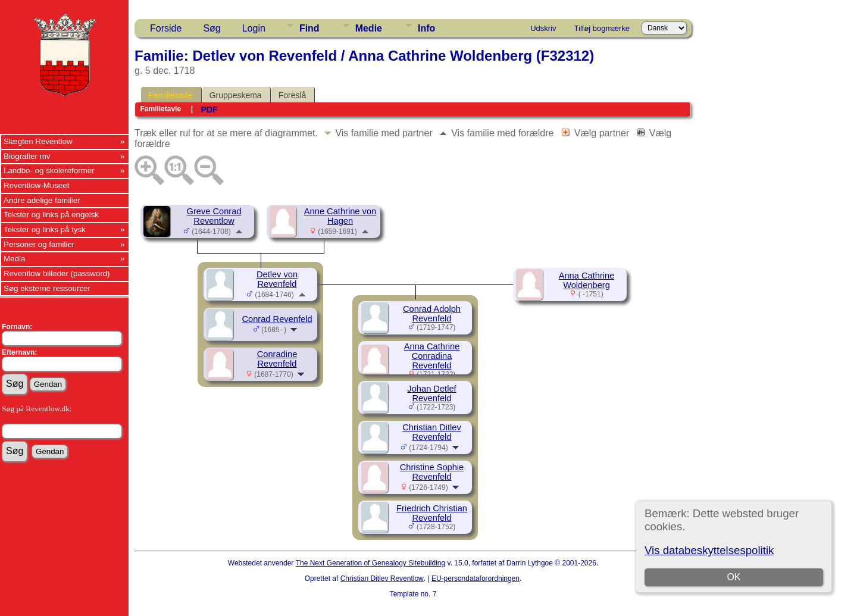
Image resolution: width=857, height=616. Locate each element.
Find (309, 28)
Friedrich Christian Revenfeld (432, 513)
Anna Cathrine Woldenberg (587, 280)
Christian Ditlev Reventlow (382, 579)
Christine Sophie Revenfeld (432, 472)
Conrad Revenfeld (277, 319)
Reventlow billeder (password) (57, 273)
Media (14, 259)
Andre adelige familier (42, 200)
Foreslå (293, 95)
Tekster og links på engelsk (51, 215)
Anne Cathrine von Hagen (340, 216)
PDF (209, 110)
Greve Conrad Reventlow (214, 216)
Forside (166, 28)
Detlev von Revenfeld (277, 279)
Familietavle (171, 95)
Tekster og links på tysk (45, 229)
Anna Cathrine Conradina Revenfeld (432, 356)
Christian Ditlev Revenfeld (432, 432)
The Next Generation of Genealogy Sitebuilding (371, 563)
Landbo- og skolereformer (49, 171)
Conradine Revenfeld (277, 359)
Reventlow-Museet (36, 185)
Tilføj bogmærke (602, 28)
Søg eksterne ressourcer (47, 288)
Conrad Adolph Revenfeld (432, 314)
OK (734, 577)
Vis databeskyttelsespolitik (709, 550)
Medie (369, 28)
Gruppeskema (236, 95)
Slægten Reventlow (38, 141)
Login (254, 28)
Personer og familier (39, 244)
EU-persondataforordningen (476, 579)
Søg (212, 28)
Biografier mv (27, 156)
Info (426, 28)
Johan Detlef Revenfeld (431, 393)
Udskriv (543, 28)
